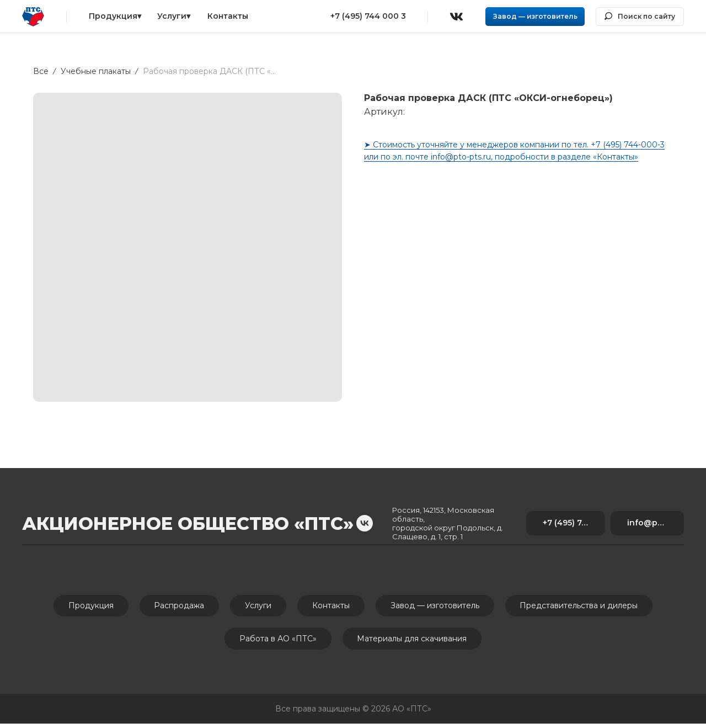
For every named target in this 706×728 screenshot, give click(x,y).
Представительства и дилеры (587, 607)
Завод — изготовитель (440, 607)
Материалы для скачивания (414, 642)
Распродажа (174, 607)
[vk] (365, 523)
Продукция (82, 607)
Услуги (256, 607)
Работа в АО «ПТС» (276, 642)
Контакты (333, 607)
